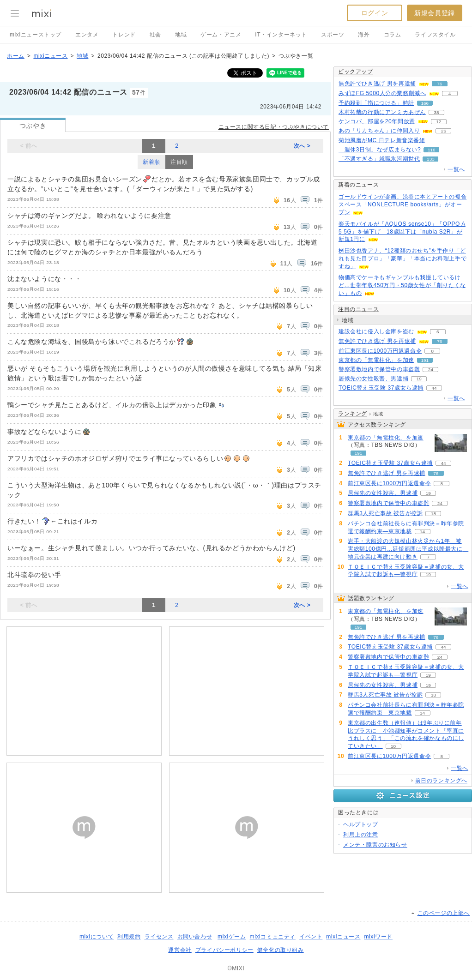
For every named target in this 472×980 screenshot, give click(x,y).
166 (425, 103)
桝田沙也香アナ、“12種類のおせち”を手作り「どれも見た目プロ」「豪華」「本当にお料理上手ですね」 (402, 259)
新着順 (151, 162)
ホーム (16, 56)
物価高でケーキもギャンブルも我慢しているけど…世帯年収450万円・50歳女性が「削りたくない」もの (402, 285)
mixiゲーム (232, 937)
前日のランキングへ (441, 781)
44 (434, 388)
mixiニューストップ (36, 35)
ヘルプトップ (361, 824)
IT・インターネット (281, 35)
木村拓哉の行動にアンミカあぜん (382, 112)
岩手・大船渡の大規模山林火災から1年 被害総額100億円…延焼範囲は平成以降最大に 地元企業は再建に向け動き (408, 549)
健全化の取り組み (281, 950)
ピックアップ (356, 72)
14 (422, 532)
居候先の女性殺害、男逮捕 (373, 379)
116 (432, 150)
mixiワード (378, 937)
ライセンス (159, 937)
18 (433, 514)
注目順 (179, 162)
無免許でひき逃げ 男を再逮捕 (377, 84)
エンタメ (87, 35)
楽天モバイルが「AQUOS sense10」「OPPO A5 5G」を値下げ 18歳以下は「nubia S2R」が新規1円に (402, 232)
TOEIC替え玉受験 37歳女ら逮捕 (381, 388)
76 (439, 84)
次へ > (302, 146)
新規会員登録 (435, 13)
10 (393, 746)
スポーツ (333, 35)
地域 (181, 35)
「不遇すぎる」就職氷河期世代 (379, 159)
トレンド (124, 35)
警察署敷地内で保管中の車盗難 (379, 369)
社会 (155, 35)
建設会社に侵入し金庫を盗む (376, 331)
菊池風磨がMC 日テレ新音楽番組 (382, 140)
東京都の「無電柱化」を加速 (376, 360)
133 (431, 159)
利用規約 (129, 937)
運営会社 (180, 950)
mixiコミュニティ (273, 937)
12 (439, 122)
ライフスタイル (435, 35)
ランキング (353, 414)
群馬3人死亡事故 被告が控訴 (385, 513)
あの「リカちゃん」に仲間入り (379, 131)
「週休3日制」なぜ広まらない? (380, 150)
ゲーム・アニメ (221, 35)
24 (431, 370)
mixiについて (97, 937)
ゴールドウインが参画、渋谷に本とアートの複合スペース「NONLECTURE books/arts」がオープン (402, 204)
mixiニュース (50, 56)
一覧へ (456, 169)
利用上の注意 (361, 835)
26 (444, 131)
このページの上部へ (444, 913)
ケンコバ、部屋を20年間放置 (377, 121)
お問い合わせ (195, 937)
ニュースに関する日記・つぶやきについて (274, 127)
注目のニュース (358, 309)
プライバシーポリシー (224, 950)
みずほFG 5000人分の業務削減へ (382, 93)
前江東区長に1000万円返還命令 (380, 351)
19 (419, 379)
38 (436, 112)
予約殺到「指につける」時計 (376, 103)
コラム (393, 35)
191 (425, 360)
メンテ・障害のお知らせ (375, 845)
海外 (364, 35)
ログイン (375, 13)
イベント (311, 937)
